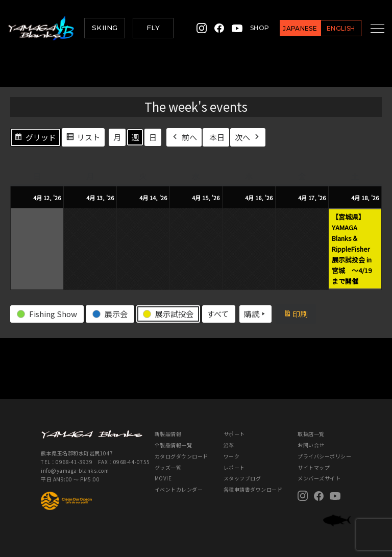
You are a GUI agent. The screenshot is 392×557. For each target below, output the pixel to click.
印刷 (299, 315)
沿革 (229, 445)
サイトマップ (314, 467)
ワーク (232, 456)
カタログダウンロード (181, 456)
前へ (184, 137)
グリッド (35, 138)
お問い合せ (311, 445)
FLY (153, 28)
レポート (234, 467)
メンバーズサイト (319, 478)
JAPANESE (290, 28)
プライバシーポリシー (324, 456)
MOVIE (163, 478)
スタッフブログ (242, 478)
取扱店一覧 (311, 434)
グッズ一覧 (168, 467)
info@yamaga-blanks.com (75, 470)
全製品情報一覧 (174, 445)
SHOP (250, 28)
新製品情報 (168, 434)
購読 (255, 314)
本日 (217, 137)
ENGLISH (331, 28)
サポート (234, 434)
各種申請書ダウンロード (253, 489)
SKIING (105, 28)
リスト (83, 138)
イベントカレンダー (179, 489)
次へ (248, 137)
